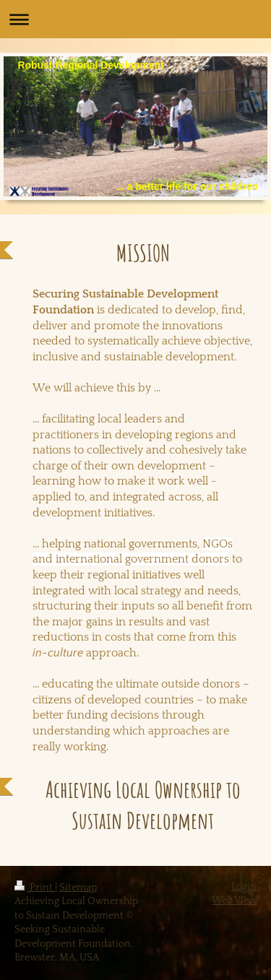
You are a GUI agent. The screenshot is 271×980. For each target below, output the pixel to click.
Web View (234, 901)
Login (244, 887)
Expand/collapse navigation (135, 19)
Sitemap (78, 888)
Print (35, 888)
